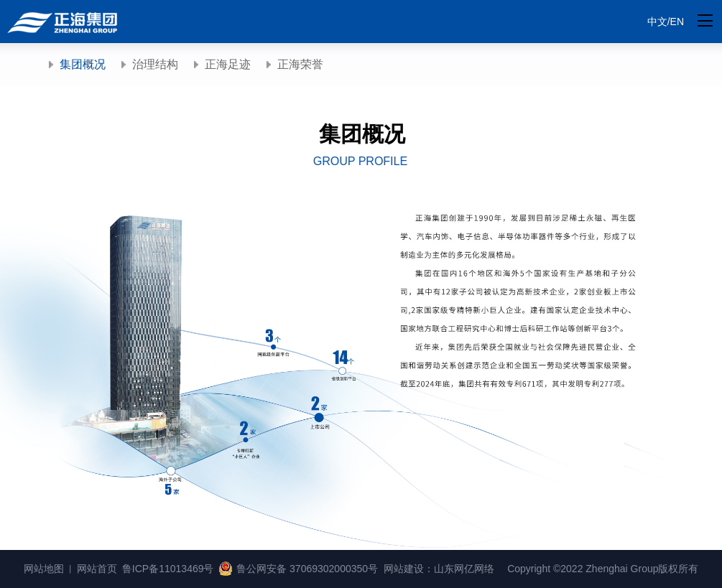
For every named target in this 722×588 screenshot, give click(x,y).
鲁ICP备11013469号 (168, 569)
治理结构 (155, 64)
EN (677, 22)
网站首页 (97, 569)
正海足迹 (228, 64)
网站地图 (44, 569)
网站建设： (409, 569)
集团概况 (83, 64)
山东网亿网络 (464, 569)
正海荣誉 (300, 64)
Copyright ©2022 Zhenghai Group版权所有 (603, 569)
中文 (657, 22)
